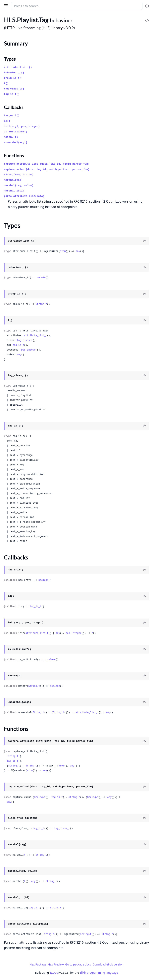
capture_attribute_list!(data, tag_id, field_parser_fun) (47, 164)
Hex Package (38, 964)
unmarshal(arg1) (16, 142)
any (78, 251)
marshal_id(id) (15, 191)
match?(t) (11, 137)
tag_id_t (18, 345)
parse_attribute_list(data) (24, 196)
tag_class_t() (14, 89)
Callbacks (14, 107)
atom (63, 251)
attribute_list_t (36, 336)
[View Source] (144, 241)
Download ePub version (108, 964)
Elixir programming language (99, 973)
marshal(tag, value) (19, 185)
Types (10, 59)
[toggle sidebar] (5, 6)
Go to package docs (78, 964)
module (41, 278)
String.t (41, 304)
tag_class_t (25, 340)
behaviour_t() (14, 73)
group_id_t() (13, 78)
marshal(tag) (13, 180)
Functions (14, 155)
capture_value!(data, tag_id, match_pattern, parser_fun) (47, 169)
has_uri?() (12, 116)
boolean (43, 580)
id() (7, 121)
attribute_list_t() (18, 67)
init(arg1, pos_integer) (22, 126)
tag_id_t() (12, 94)
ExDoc (54, 973)
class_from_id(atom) (19, 175)
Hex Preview (56, 964)
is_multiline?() (16, 132)
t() (6, 83)
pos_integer (29, 350)
